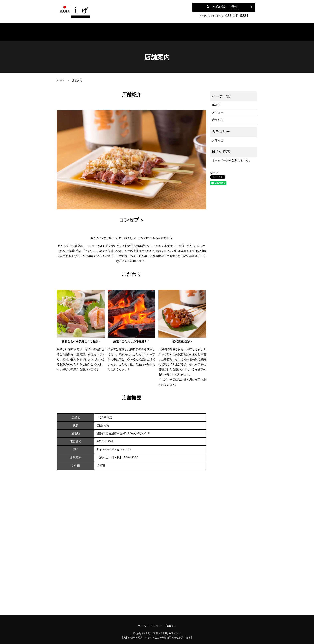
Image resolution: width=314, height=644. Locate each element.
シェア (214, 169)
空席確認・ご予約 (225, 7)
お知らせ (218, 136)
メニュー (142, 30)
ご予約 (199, 30)
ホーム (114, 30)
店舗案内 (171, 30)
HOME (60, 77)
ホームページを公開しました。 (232, 157)
